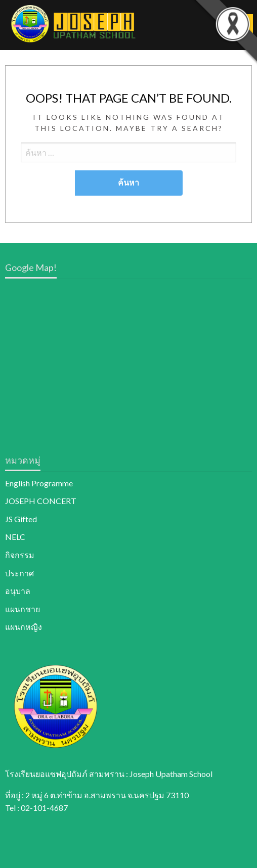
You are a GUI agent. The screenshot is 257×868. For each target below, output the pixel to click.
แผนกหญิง (24, 627)
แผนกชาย (23, 609)
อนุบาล (18, 591)
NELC (15, 537)
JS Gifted (21, 519)
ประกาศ (19, 573)
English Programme (39, 483)
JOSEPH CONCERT (41, 501)
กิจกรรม (20, 555)
